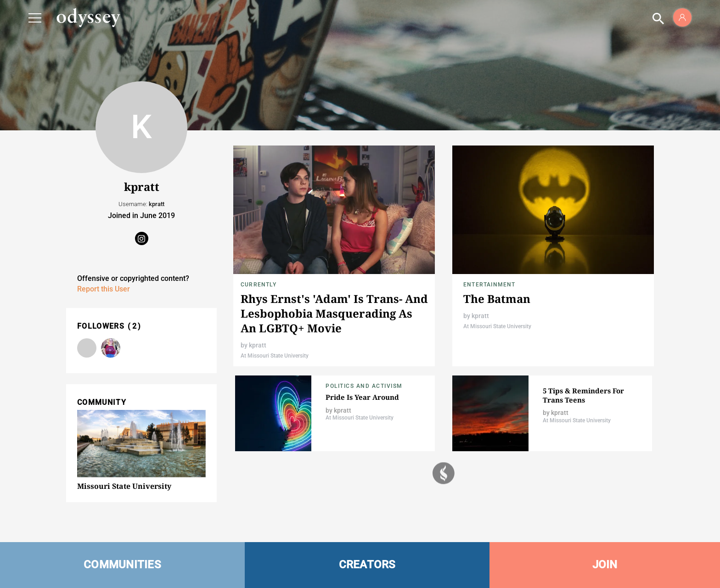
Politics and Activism (364, 386)
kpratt (258, 345)
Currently (259, 285)
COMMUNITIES (122, 565)
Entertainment (489, 285)
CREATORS (367, 565)
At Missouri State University (275, 356)
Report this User (104, 289)
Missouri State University (124, 486)
